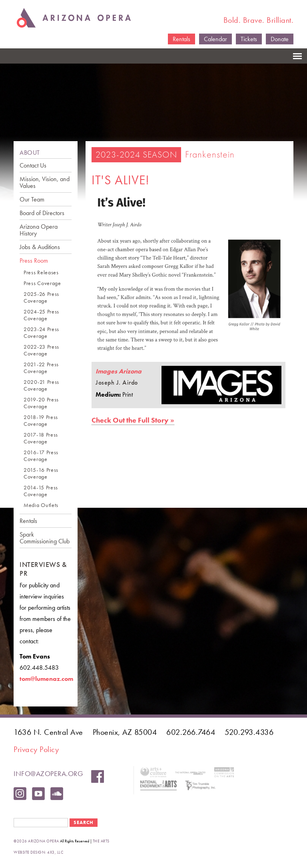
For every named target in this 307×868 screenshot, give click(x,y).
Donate (280, 39)
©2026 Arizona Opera (36, 841)
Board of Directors (42, 213)
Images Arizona (119, 371)
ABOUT (30, 153)
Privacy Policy (36, 749)
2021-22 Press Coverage (41, 368)
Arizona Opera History (39, 230)
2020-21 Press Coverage (41, 385)
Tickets (249, 39)
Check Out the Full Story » (133, 420)
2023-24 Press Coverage (41, 333)
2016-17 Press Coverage (41, 456)
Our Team (32, 199)
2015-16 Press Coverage (41, 473)
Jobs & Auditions (40, 247)
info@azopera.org (48, 773)
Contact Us (33, 165)
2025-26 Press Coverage (41, 297)
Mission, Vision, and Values (45, 182)
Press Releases (41, 272)
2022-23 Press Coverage (41, 350)
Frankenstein (210, 154)
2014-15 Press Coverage (41, 491)
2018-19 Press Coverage (41, 421)
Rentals (181, 39)
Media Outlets (41, 505)
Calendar (215, 39)
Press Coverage (42, 283)
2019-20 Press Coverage (41, 403)
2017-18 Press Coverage (41, 438)
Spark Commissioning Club (45, 538)
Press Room (34, 260)
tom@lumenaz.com (46, 679)
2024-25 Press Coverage (41, 315)
